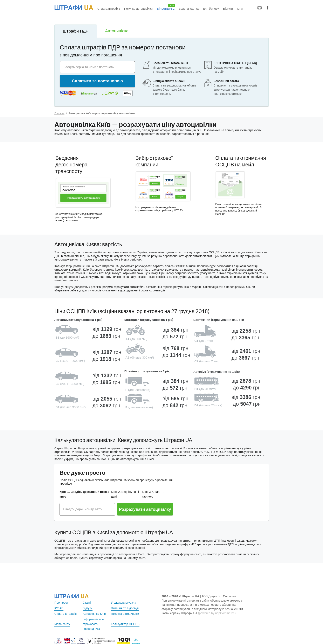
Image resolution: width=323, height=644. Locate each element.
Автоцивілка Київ (94, 614)
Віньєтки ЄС (166, 9)
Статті (241, 9)
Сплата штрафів (109, 9)
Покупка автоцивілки (138, 9)
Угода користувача (124, 603)
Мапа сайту (62, 624)
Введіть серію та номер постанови (90, 67)
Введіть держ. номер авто (83, 509)
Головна (59, 113)
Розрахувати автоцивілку (145, 509)
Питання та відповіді (125, 608)
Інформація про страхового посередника (93, 624)
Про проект (62, 603)
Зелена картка (189, 9)
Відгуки (228, 9)
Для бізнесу (211, 9)
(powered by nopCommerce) (217, 613)
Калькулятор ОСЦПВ (125, 624)
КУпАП (59, 608)
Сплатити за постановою (97, 81)
